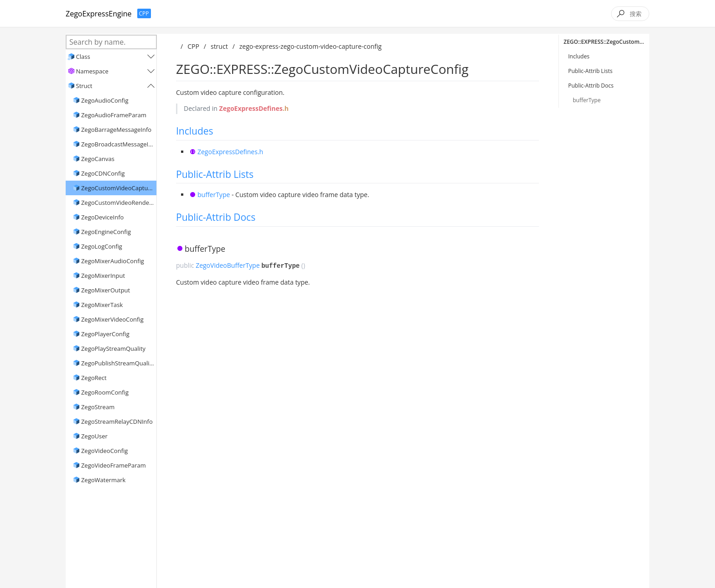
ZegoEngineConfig (106, 232)
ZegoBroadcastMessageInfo (118, 144)
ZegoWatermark (104, 480)
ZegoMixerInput (103, 276)
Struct (84, 86)
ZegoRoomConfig (105, 392)
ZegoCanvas (98, 159)
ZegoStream (98, 407)
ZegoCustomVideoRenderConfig (118, 203)
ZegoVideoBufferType (228, 265)
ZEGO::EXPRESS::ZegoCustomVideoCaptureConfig (606, 42)
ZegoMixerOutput (106, 290)
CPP (193, 46)
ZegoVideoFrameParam (114, 465)
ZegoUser (94, 436)
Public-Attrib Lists (215, 174)
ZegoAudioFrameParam (114, 115)
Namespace (92, 71)
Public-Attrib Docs (216, 217)
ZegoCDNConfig (103, 173)
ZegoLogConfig (102, 246)
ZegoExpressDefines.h (230, 152)
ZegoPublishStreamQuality (118, 363)
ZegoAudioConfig (105, 100)
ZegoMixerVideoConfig (112, 319)
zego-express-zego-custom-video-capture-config (311, 46)
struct (219, 46)
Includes (195, 131)
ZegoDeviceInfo (102, 217)
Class (83, 57)
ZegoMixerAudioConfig (113, 261)
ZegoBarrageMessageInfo (116, 130)
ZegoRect (94, 378)
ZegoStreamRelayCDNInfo (117, 421)
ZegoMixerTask (102, 305)
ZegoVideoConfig (104, 451)
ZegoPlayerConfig (105, 334)
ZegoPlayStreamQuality (113, 349)
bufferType (214, 195)
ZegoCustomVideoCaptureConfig (118, 188)
